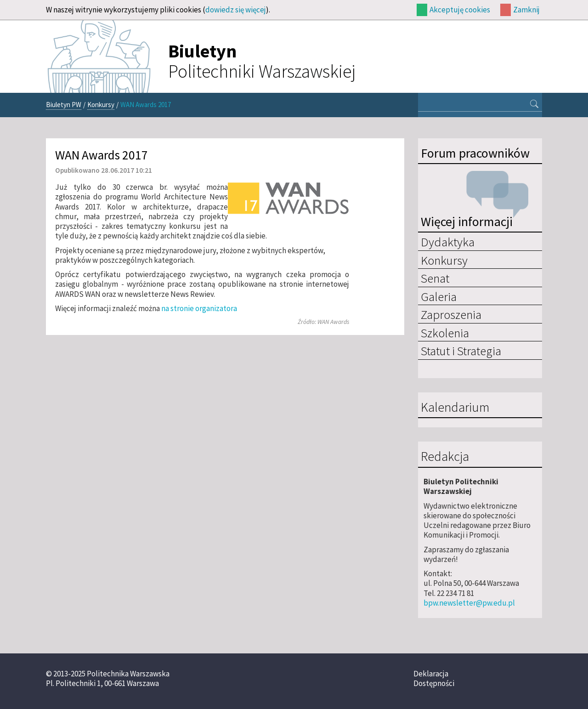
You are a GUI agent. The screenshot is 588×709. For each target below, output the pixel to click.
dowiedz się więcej (236, 10)
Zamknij (526, 10)
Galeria (439, 296)
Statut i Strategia (461, 351)
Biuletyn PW (64, 105)
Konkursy (101, 105)
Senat (435, 278)
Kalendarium (455, 408)
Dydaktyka (448, 242)
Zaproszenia (451, 314)
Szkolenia (445, 333)
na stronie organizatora (199, 308)
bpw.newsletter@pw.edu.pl (469, 603)
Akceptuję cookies (460, 10)
